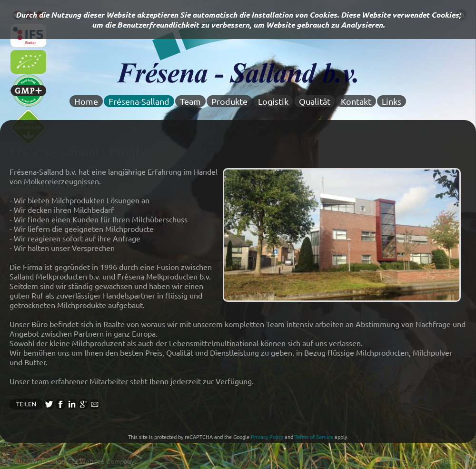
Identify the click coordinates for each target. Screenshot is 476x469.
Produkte (229, 101)
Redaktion (456, 461)
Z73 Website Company (100, 461)
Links (392, 101)
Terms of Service (314, 437)
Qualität (315, 101)
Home (86, 101)
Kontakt (356, 101)
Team (190, 101)
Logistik (273, 101)
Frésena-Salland (139, 101)
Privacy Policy (267, 437)
